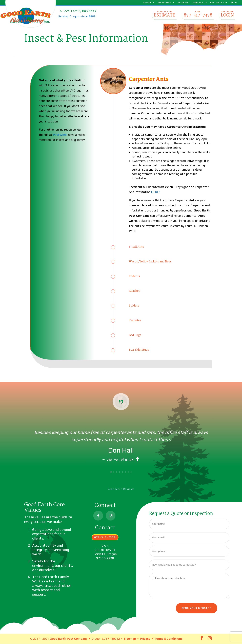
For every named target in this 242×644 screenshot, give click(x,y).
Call (198, 15)
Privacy (145, 639)
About (147, 3)
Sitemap (130, 639)
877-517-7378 (105, 537)
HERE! (155, 192)
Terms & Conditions (168, 639)
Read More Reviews (121, 489)
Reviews (183, 3)
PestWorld (60, 135)
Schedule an (164, 15)
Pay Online (227, 15)
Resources (217, 3)
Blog (234, 3)
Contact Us (199, 3)
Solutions (165, 3)
